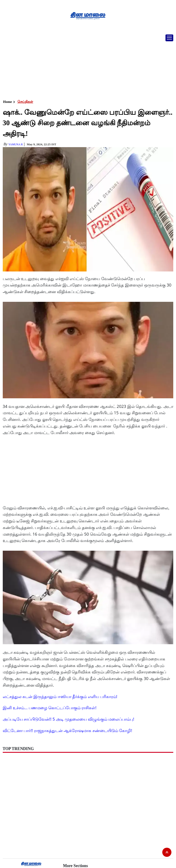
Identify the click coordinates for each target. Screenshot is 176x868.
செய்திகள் (25, 102)
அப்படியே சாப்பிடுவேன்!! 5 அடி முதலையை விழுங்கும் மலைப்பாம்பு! (69, 719)
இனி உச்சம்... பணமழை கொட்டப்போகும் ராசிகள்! (50, 708)
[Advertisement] (86, 65)
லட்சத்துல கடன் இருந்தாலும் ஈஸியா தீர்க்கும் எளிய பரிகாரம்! (60, 696)
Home (8, 102)
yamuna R (15, 144)
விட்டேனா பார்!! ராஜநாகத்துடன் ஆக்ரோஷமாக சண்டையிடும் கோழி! (68, 730)
